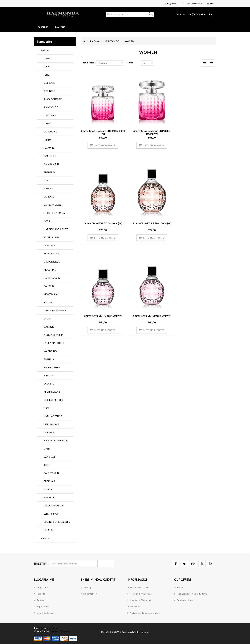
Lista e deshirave (44, 613)
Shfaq (130, 63)
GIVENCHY (50, 91)
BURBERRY (50, 172)
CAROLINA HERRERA (55, 310)
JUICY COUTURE (53, 99)
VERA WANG (51, 132)
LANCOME (49, 245)
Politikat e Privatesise (140, 594)
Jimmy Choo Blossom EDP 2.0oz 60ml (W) (102, 130)
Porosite (40, 594)
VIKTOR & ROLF (52, 262)
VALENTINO (50, 351)
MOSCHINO (50, 270)
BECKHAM (49, 481)
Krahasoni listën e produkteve (190, 594)
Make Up (45, 538)
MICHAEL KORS (52, 392)
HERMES (48, 530)
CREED (47, 58)
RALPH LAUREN (52, 367)
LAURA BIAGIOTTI (54, 343)
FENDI (47, 75)
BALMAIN (49, 148)
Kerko (178, 587)
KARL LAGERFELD (53, 416)
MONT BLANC (51, 294)
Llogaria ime (41, 587)
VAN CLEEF (50, 457)
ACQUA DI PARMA (54, 335)
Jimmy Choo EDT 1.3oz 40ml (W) (148, 221)
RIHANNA (49, 359)
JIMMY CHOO (51, 107)
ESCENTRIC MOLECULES (57, 522)
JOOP (47, 465)
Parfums (45, 50)
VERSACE (49, 197)
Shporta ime (41, 606)
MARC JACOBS (52, 254)
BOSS (47, 221)
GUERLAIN (49, 83)
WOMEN (51, 115)
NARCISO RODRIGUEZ (56, 229)
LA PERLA (49, 432)
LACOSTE (49, 384)
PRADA (48, 140)
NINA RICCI (50, 375)
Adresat (39, 600)
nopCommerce (54, 628)
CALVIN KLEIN (51, 164)
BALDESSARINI (52, 473)
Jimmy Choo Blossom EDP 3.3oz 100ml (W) (148, 130)
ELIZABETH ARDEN (54, 506)
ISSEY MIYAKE (51, 424)
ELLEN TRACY (51, 514)
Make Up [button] (60, 27)
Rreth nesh (134, 606)
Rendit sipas (89, 63)
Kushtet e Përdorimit (139, 600)
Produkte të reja (184, 600)
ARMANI (48, 188)
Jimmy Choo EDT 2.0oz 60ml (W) (195, 221)
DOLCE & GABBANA (54, 213)
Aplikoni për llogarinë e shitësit (144, 613)
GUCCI (48, 180)
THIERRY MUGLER (53, 400)
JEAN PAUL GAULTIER (55, 441)
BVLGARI (49, 302)
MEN (49, 123)
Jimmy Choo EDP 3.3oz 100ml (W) (102, 221)
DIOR (47, 67)
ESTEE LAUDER (52, 237)
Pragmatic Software (59, 631)
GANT (47, 449)
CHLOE (48, 319)
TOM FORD (50, 156)
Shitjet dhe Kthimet (138, 587)
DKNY (47, 408)
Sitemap (86, 587)
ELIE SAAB (49, 497)
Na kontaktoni (89, 594)
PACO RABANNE (53, 278)
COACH (48, 489)
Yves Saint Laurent (53, 205)
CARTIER (49, 327)
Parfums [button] (43, 27)
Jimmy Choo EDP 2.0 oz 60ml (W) (195, 128)
